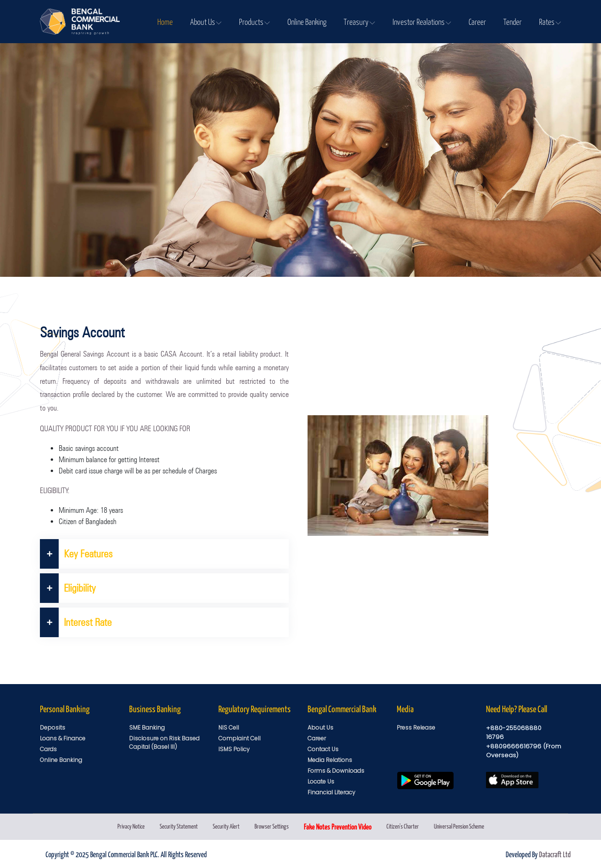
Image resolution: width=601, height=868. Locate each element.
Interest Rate (76, 622)
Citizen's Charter (403, 826)
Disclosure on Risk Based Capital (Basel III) (164, 742)
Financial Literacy (331, 792)
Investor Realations (422, 22)
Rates (550, 22)
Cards (48, 749)
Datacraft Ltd (555, 854)
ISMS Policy (234, 749)
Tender (512, 22)
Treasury (359, 22)
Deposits (53, 727)
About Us (206, 22)
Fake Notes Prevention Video (338, 826)
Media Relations (330, 760)
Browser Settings (272, 826)
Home (165, 22)
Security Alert (226, 826)
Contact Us (323, 749)
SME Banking (147, 727)
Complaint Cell (239, 738)
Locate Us (321, 781)
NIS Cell (229, 727)
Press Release (416, 727)
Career (477, 22)
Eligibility (68, 588)
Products (254, 22)
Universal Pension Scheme (459, 826)
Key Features (76, 554)
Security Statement (179, 826)
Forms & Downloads (336, 771)
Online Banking (307, 22)
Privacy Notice (131, 826)
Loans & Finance (63, 738)
